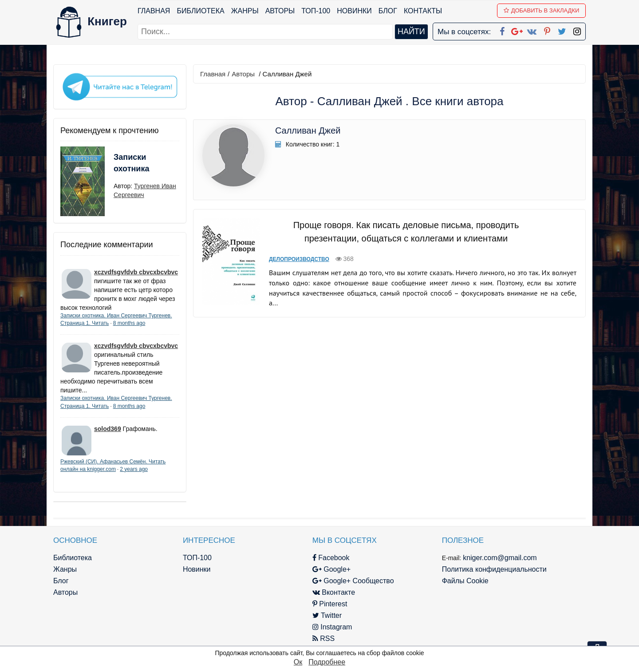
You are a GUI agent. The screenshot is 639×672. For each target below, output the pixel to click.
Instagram (332, 627)
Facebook (331, 558)
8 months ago (129, 323)
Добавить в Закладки (542, 10)
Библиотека (200, 11)
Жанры (245, 11)
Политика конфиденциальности (494, 569)
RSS (323, 638)
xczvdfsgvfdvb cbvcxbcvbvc (136, 272)
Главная (154, 11)
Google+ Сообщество (353, 581)
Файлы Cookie (465, 581)
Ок (298, 662)
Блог (388, 11)
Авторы (280, 11)
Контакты (423, 11)
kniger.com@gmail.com (500, 558)
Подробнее (327, 662)
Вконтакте (334, 592)
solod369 (108, 429)
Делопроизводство (299, 259)
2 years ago (134, 469)
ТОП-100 (316, 11)
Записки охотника (131, 163)
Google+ (331, 569)
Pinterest (330, 604)
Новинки (354, 11)
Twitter (327, 615)
